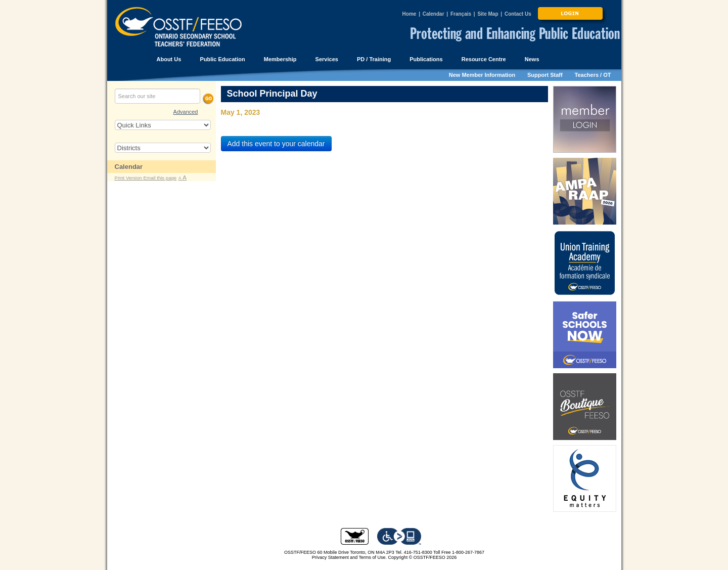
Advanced (186, 112)
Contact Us (518, 14)
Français (461, 14)
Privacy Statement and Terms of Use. (349, 557)
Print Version (129, 178)
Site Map (488, 14)
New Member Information (482, 75)
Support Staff (545, 75)
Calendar (434, 14)
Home (409, 14)
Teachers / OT (593, 75)
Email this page (160, 178)
